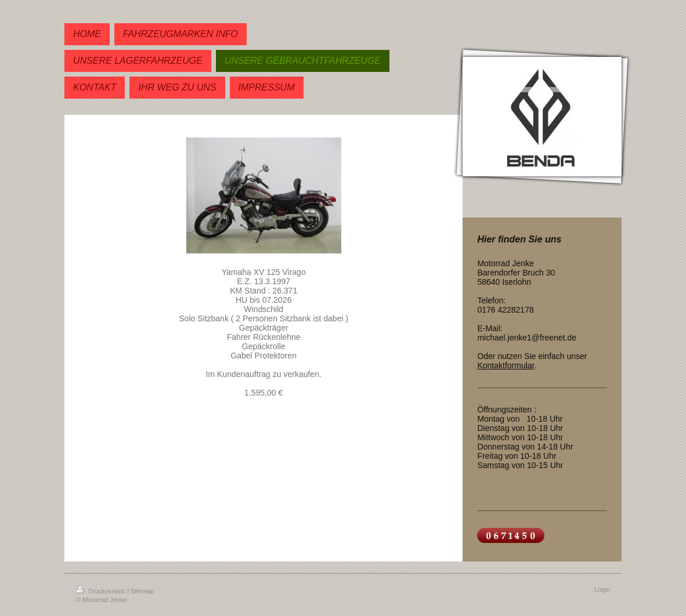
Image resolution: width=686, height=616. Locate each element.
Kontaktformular (506, 365)
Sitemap (142, 591)
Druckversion (102, 591)
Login (602, 589)
